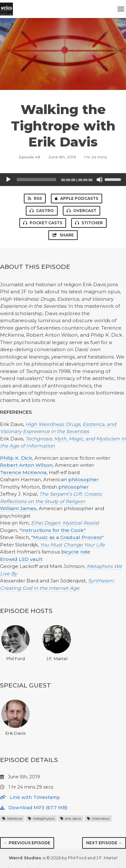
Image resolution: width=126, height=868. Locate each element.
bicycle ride (76, 552)
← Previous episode (27, 843)
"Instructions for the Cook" (53, 530)
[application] (63, 180)
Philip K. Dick (16, 458)
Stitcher (89, 223)
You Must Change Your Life (72, 545)
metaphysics (41, 819)
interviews (98, 819)
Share (63, 235)
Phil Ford (15, 643)
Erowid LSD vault (21, 559)
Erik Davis (15, 718)
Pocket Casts (43, 223)
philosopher (84, 479)
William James (18, 508)
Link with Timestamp (30, 797)
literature (12, 819)
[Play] (8, 180)
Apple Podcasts (77, 198)
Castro (42, 211)
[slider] (36, 180)
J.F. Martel (57, 643)
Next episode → (104, 843)
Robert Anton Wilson (26, 465)
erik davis (71, 819)
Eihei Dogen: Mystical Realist (65, 523)
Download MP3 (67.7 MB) (34, 808)
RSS (35, 198)
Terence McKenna (23, 472)
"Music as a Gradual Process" (68, 537)
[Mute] (100, 180)
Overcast (82, 211)
